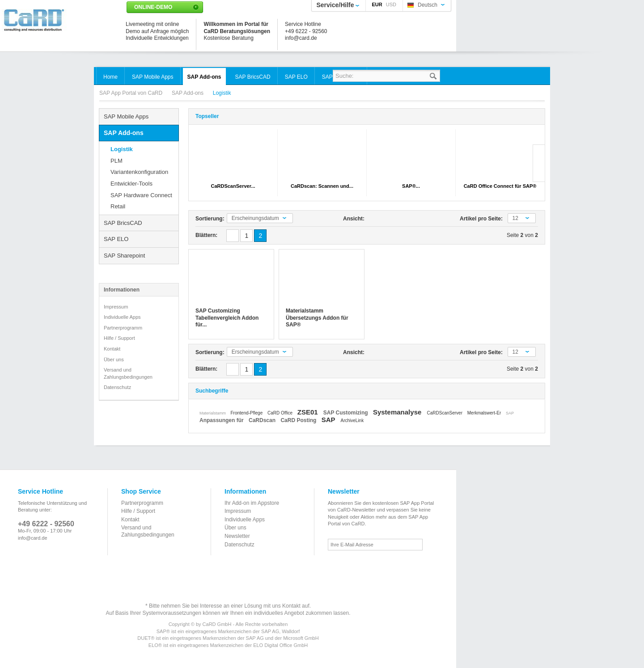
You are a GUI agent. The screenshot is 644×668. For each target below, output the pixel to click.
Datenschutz (117, 387)
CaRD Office (281, 413)
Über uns (114, 359)
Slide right (539, 163)
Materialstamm (213, 413)
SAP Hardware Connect (141, 195)
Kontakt (112, 349)
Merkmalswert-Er (485, 413)
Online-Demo (153, 7)
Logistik (122, 149)
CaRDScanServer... (233, 186)
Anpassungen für (222, 420)
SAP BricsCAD (123, 223)
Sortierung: (210, 219)
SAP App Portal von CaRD (132, 93)
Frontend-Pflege (248, 413)
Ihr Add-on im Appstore (252, 503)
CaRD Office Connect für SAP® (500, 186)
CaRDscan (263, 420)
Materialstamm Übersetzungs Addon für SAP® (317, 318)
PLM (117, 161)
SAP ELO (116, 239)
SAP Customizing (346, 413)
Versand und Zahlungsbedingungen (128, 373)
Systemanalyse (398, 412)
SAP (510, 413)
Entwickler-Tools (131, 184)
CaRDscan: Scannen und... (322, 186)
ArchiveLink (352, 421)
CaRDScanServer (445, 413)
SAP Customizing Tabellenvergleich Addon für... (227, 318)
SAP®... (411, 186)
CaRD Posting (299, 420)
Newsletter (237, 536)
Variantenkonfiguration (139, 172)
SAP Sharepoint (124, 256)
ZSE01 (309, 412)
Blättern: (206, 235)
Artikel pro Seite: (481, 219)
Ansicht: (354, 219)
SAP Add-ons (189, 93)
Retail (118, 206)
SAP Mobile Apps (126, 116)
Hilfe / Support (119, 338)
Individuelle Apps (122, 317)
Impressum (116, 307)
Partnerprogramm (123, 328)
